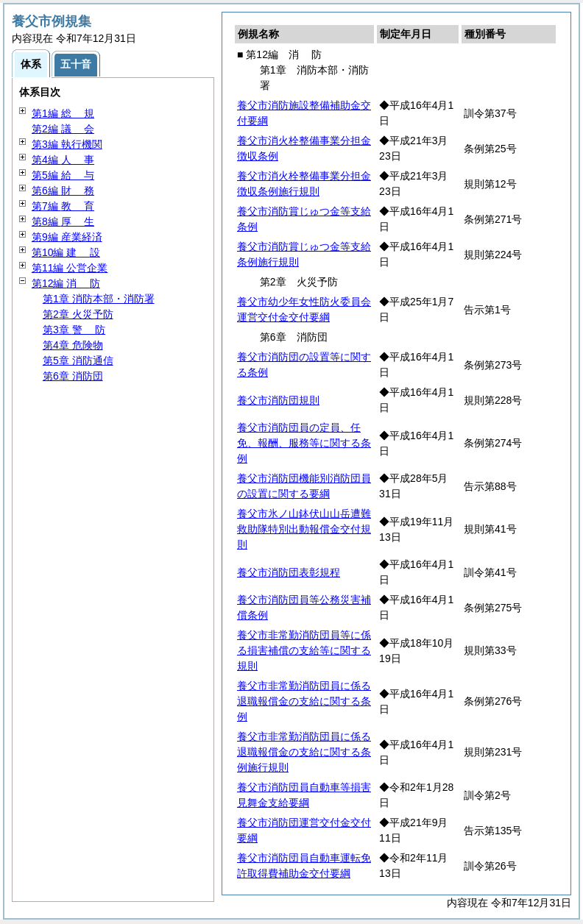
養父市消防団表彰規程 (289, 572)
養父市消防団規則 (278, 400)
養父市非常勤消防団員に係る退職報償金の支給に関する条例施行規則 (304, 752)
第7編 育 (63, 206)
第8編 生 (63, 221)
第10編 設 (66, 252)
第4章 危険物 (73, 345)
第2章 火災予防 (78, 314)
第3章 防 (74, 330)
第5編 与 (63, 175)
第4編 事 (63, 160)
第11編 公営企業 (70, 268)
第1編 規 (63, 113)
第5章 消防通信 (78, 360)
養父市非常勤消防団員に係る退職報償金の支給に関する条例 (304, 701)
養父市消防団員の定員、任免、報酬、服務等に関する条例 (304, 443)
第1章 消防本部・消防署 (99, 299)
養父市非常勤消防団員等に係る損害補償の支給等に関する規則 (304, 650)
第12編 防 (66, 283)
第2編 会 (63, 129)
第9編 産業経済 (67, 237)
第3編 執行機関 (67, 144)
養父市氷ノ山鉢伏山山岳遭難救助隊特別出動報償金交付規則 (304, 529)
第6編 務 (63, 191)
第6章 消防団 (73, 376)
